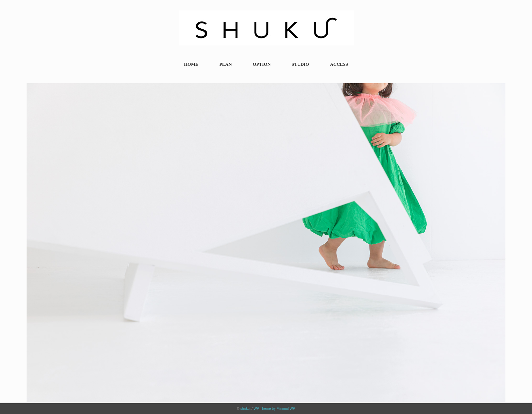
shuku (245, 409)
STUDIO (300, 64)
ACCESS (339, 64)
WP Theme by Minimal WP (274, 409)
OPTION (262, 64)
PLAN (225, 64)
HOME (191, 64)
